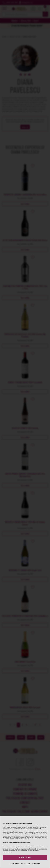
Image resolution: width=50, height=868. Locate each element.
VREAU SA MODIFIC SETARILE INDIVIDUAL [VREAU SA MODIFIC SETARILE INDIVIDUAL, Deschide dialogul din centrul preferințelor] (25, 863)
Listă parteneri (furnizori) (7, 852)
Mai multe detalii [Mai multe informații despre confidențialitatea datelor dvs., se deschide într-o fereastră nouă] (38, 829)
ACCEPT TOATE (25, 858)
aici (11, 836)
